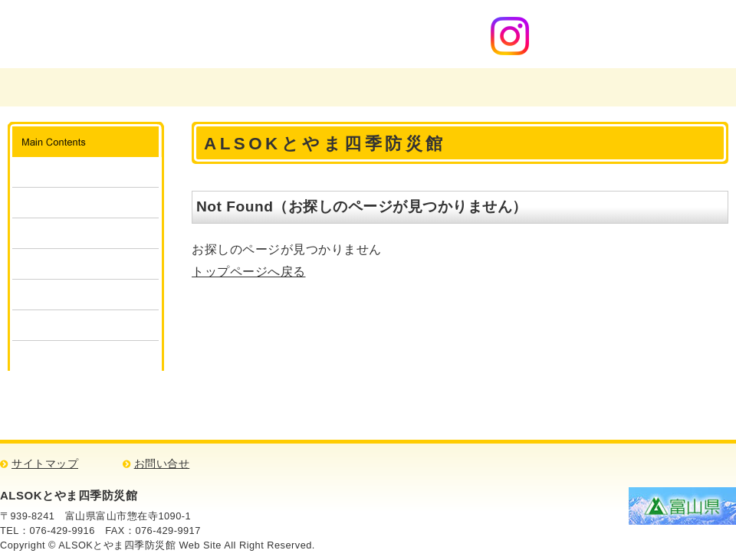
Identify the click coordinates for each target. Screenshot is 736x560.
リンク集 (85, 356)
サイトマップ (45, 464)
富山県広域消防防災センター (86, 87)
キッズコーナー (85, 295)
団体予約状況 (85, 264)
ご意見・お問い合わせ (524, 87)
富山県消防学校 (242, 87)
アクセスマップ (665, 87)
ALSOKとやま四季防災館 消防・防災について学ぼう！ (183, 34)
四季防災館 (383, 87)
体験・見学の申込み (85, 233)
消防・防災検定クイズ (85, 325)
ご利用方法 (85, 203)
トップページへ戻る (249, 272)
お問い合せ (162, 464)
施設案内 (85, 172)
